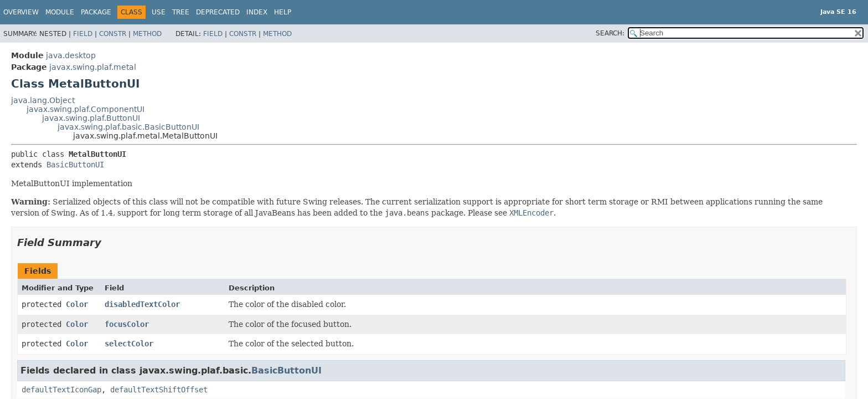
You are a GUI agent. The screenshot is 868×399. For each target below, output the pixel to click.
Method (147, 34)
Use (159, 12)
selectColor (129, 344)
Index (257, 12)
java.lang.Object (43, 100)
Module (60, 12)
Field (83, 34)
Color (77, 304)
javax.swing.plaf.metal (93, 67)
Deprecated (218, 12)
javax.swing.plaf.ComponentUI (86, 109)
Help (283, 12)
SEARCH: (610, 33)
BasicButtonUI (75, 165)
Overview (21, 12)
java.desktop (71, 55)
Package (96, 12)
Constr (113, 34)
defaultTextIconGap (61, 390)
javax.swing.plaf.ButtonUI (91, 118)
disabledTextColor (142, 304)
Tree (181, 12)
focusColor (127, 324)
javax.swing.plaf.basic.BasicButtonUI (128, 127)
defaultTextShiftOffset (159, 390)
